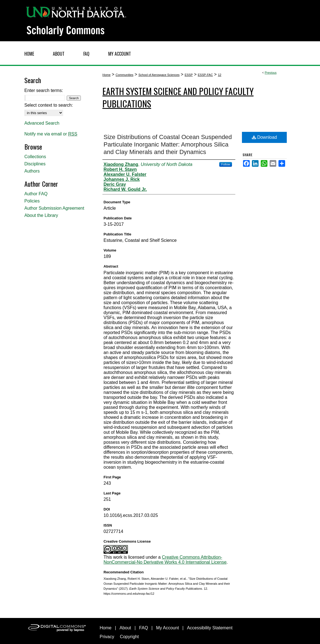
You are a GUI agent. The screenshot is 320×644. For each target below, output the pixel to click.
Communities (125, 75)
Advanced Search (42, 123)
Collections (35, 157)
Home (106, 75)
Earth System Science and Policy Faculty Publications (178, 97)
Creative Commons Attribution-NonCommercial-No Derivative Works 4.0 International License (165, 560)
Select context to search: (49, 105)
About (125, 628)
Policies (32, 201)
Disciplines (35, 164)
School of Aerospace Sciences (159, 75)
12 (220, 75)
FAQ (144, 628)
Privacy (107, 637)
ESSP (189, 75)
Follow (226, 164)
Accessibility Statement (210, 628)
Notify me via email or (51, 134)
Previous (271, 73)
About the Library (41, 215)
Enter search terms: (44, 90)
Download (264, 137)
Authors (32, 171)
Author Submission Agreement (54, 208)
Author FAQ (36, 194)
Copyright (129, 637)
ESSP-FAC (205, 75)
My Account (168, 628)
